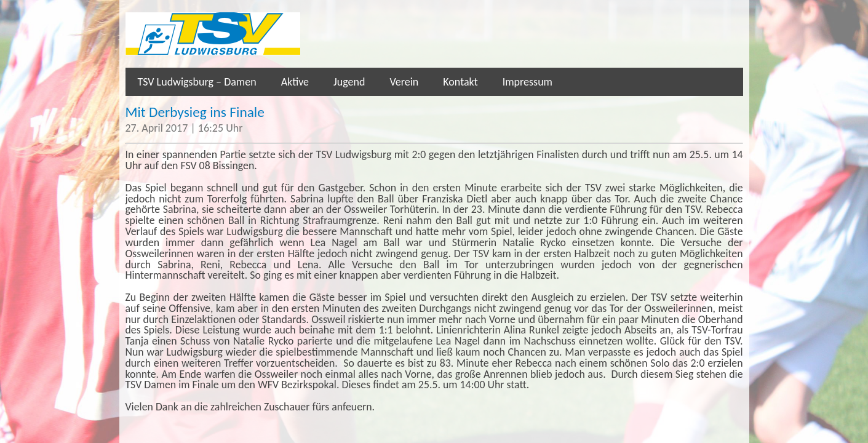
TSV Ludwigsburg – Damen (197, 82)
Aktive (295, 82)
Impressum (528, 82)
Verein (404, 82)
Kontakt (460, 82)
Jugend (349, 82)
